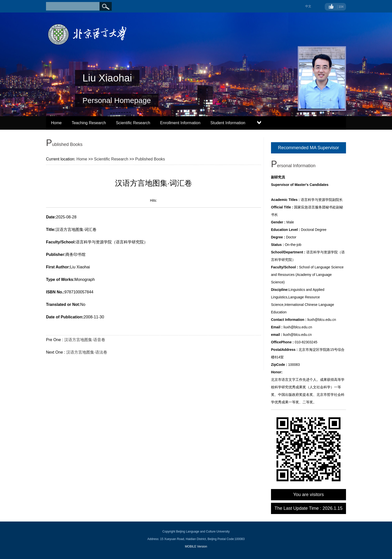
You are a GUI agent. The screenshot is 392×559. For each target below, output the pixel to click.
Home (56, 123)
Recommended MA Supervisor (308, 148)
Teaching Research (89, 123)
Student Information (228, 123)
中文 (308, 6)
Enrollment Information (180, 123)
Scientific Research (133, 123)
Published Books (150, 159)
